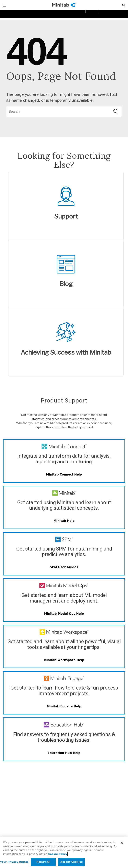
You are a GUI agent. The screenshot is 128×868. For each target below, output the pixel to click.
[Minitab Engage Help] (64, 706)
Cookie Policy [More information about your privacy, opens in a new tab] (58, 854)
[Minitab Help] (64, 521)
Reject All (43, 862)
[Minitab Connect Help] (64, 475)
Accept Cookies (71, 862)
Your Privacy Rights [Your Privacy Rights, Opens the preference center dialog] (14, 862)
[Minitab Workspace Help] (64, 660)
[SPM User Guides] (64, 567)
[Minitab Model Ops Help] (64, 614)
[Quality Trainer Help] (64, 753)
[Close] (122, 843)
